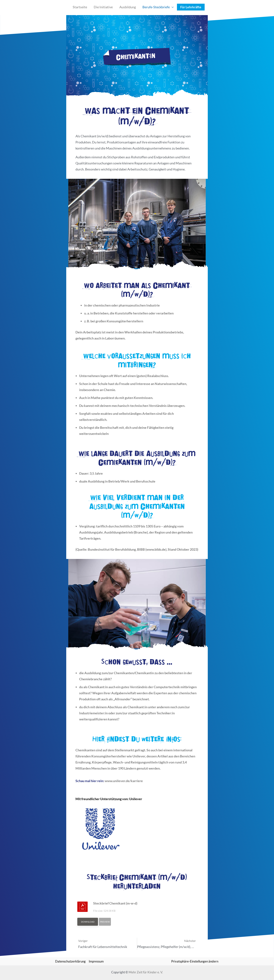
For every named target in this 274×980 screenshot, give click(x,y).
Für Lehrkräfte (191, 7)
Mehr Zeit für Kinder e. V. (146, 972)
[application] (172, 7)
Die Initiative (103, 7)
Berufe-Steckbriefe (158, 7)
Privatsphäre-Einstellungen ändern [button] (195, 961)
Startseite (80, 7)
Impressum (96, 961)
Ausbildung (128, 7)
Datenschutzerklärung (70, 961)
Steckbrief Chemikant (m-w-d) (115, 903)
